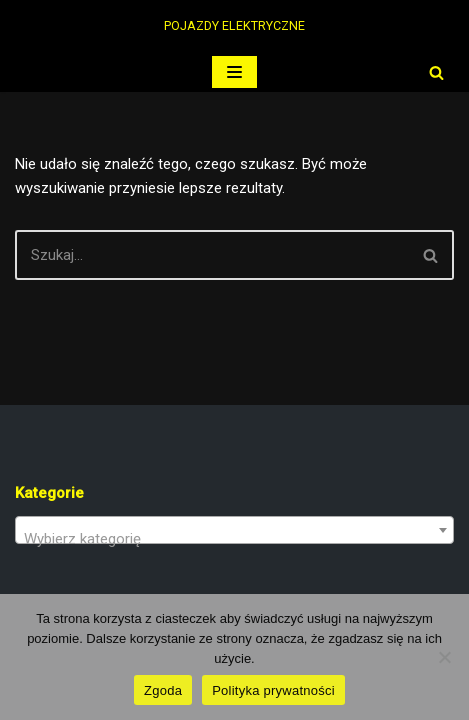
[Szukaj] (436, 72)
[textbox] (234, 538)
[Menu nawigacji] (234, 72)
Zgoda (163, 690)
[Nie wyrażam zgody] (444, 657)
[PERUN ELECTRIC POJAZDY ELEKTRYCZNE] (234, 26)
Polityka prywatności (273, 690)
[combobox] (234, 530)
